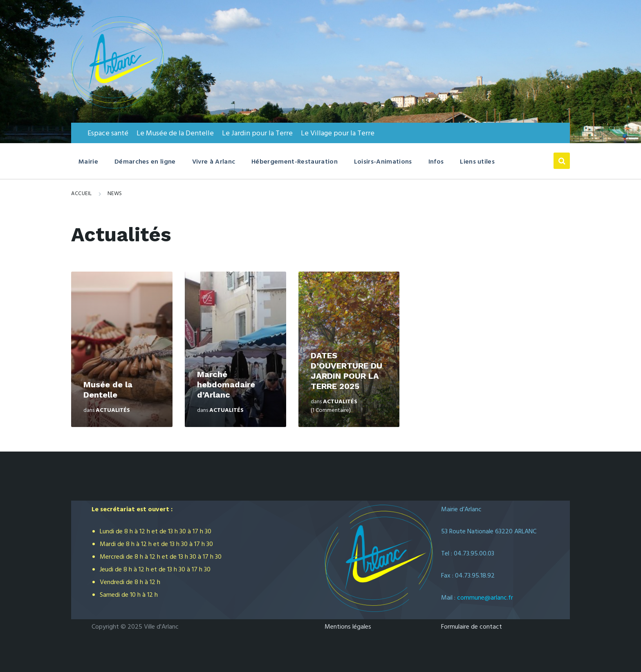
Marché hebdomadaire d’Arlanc (226, 384)
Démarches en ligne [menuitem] (145, 162)
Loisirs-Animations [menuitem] (383, 162)
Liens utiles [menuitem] (477, 162)
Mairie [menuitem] (88, 162)
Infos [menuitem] (436, 162)
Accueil (82, 194)
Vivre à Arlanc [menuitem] (214, 162)
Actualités (113, 410)
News (115, 194)
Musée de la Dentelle (108, 390)
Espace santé (108, 134)
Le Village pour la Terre (338, 134)
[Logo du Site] (118, 107)
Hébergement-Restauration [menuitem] (295, 162)
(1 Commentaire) (331, 410)
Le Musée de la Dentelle (175, 134)
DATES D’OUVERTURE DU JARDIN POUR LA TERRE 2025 (346, 371)
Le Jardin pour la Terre (257, 134)
